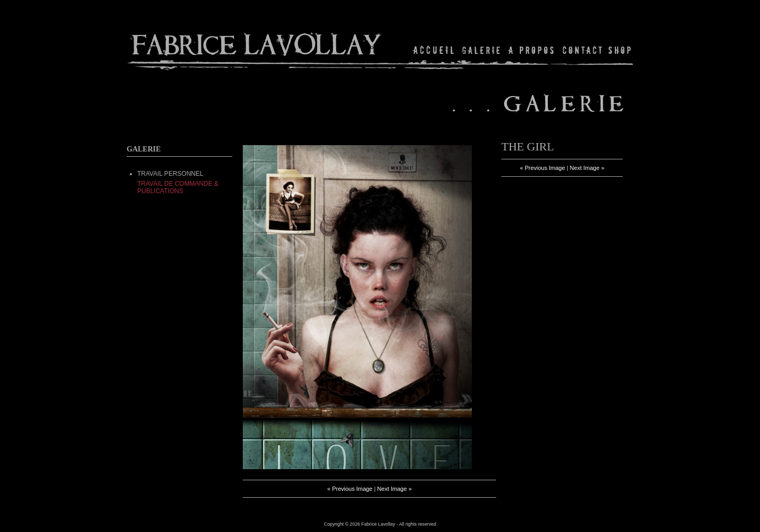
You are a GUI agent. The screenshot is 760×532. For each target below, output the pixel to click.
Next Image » (395, 489)
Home (434, 50)
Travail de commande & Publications (178, 187)
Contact (582, 50)
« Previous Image (350, 489)
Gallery (481, 50)
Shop (619, 50)
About (532, 50)
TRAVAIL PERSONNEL (170, 174)
